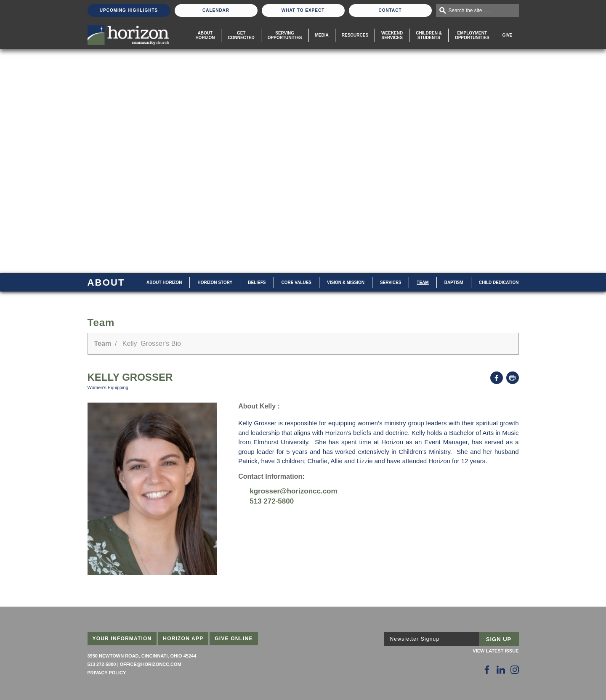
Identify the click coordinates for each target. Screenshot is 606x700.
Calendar (216, 10)
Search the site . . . (470, 11)
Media (322, 35)
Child (499, 282)
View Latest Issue (496, 651)
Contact (390, 10)
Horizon (215, 282)
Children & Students (429, 35)
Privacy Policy (107, 673)
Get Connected (241, 35)
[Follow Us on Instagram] (515, 670)
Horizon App (183, 639)
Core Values (297, 282)
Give (508, 35)
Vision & (346, 282)
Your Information (122, 639)
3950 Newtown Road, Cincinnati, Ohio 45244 (142, 656)
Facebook (497, 378)
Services (391, 282)
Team (423, 282)
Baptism (454, 282)
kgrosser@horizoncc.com (293, 491)
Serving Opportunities (285, 35)
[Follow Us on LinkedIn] (501, 670)
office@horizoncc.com (150, 664)
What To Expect (303, 10)
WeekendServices (392, 35)
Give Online (234, 639)
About (164, 282)
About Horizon (205, 35)
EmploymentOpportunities (472, 35)
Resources (355, 35)
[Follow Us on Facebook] (487, 670)
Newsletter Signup (415, 639)
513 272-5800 (272, 501)
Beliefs (257, 282)
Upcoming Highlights (129, 10)
